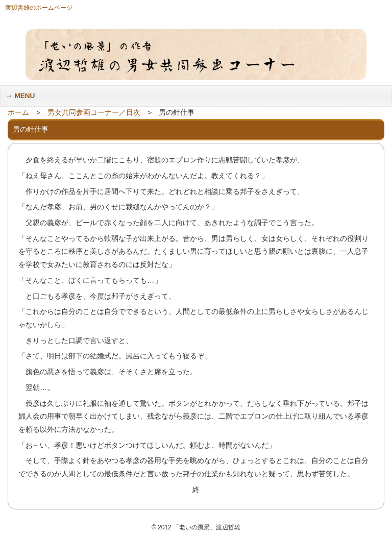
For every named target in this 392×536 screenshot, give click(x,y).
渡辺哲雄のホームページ (39, 8)
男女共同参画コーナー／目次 (94, 113)
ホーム (18, 113)
